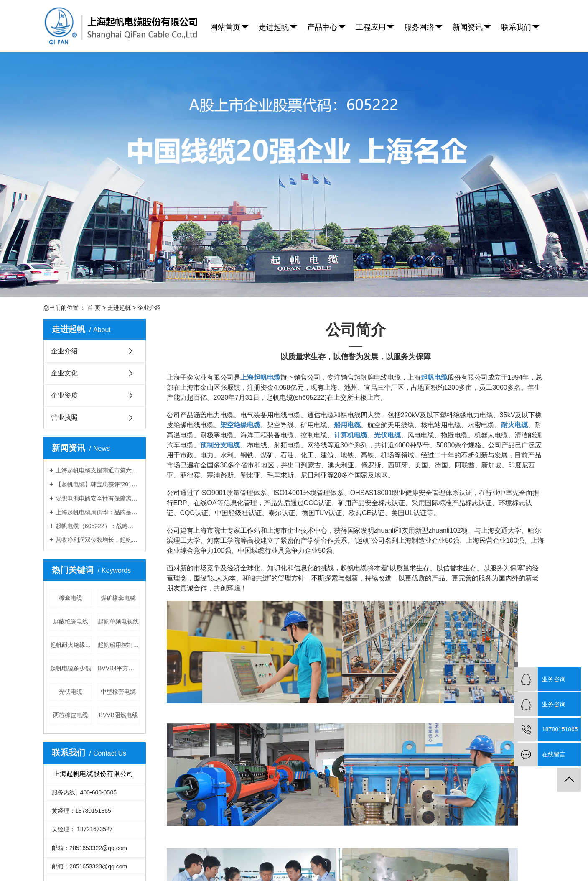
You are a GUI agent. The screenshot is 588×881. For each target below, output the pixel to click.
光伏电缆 (71, 692)
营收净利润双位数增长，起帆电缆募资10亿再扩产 (98, 540)
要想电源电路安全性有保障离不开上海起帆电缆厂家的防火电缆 (98, 498)
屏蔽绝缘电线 (71, 621)
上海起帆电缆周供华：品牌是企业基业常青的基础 (98, 512)
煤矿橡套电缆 (118, 598)
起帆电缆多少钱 (71, 668)
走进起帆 (274, 27)
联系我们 (516, 27)
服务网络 (419, 27)
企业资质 (64, 395)
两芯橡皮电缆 (71, 715)
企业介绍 (64, 351)
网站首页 (225, 27)
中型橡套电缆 (118, 692)
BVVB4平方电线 (119, 668)
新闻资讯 (468, 27)
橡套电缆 (71, 598)
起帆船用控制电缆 (119, 645)
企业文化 (64, 373)
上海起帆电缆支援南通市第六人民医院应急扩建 (98, 470)
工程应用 (371, 27)
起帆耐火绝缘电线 (71, 645)
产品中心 (322, 27)
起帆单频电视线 (118, 621)
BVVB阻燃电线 (118, 715)
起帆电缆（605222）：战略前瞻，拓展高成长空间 (98, 526)
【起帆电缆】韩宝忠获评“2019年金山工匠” (98, 484)
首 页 (94, 308)
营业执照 (64, 418)
